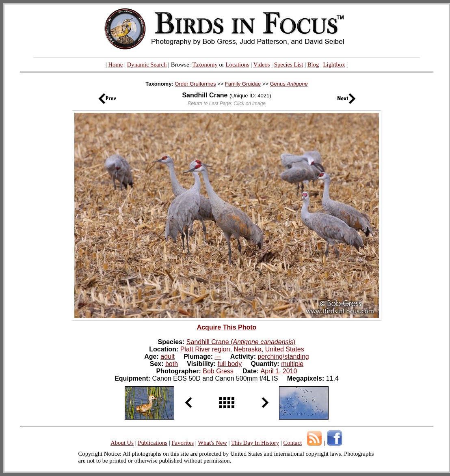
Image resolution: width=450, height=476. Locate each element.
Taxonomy (205, 65)
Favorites (183, 443)
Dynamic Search (147, 65)
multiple (292, 364)
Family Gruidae (243, 84)
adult (168, 356)
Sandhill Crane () (241, 342)
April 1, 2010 (279, 371)
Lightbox (334, 65)
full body (230, 364)
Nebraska (247, 349)
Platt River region (205, 349)
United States (285, 349)
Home (115, 65)
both (172, 364)
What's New (212, 443)
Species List (289, 65)
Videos (262, 65)
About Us (122, 443)
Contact (292, 443)
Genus (289, 84)
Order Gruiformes (195, 84)
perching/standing (283, 356)
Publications (153, 443)
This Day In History (255, 443)
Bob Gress (218, 371)
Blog (313, 65)
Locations (238, 65)
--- (218, 356)
